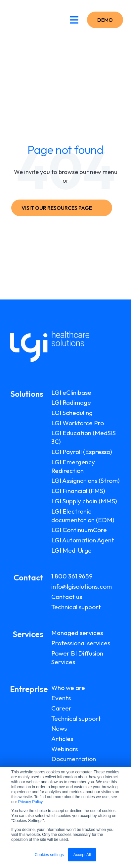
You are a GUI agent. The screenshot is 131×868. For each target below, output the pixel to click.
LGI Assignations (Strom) (86, 480)
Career (61, 708)
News (59, 728)
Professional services (81, 643)
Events (61, 698)
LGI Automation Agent (83, 540)
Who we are (68, 688)
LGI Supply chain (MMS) (84, 501)
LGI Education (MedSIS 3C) (84, 437)
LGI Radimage (71, 402)
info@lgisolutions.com (82, 586)
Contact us (67, 597)
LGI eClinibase (71, 392)
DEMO (105, 20)
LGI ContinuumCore (79, 530)
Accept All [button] (82, 855)
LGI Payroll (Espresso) (82, 452)
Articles (62, 739)
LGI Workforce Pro (78, 423)
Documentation (74, 759)
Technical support (76, 607)
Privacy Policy (30, 802)
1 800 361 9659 (72, 576)
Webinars (65, 749)
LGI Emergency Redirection (73, 466)
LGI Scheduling (72, 413)
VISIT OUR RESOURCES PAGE (60, 208)
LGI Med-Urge (71, 550)
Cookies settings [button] (49, 855)
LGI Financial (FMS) (78, 491)
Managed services (77, 633)
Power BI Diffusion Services (77, 658)
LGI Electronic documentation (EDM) (83, 516)
